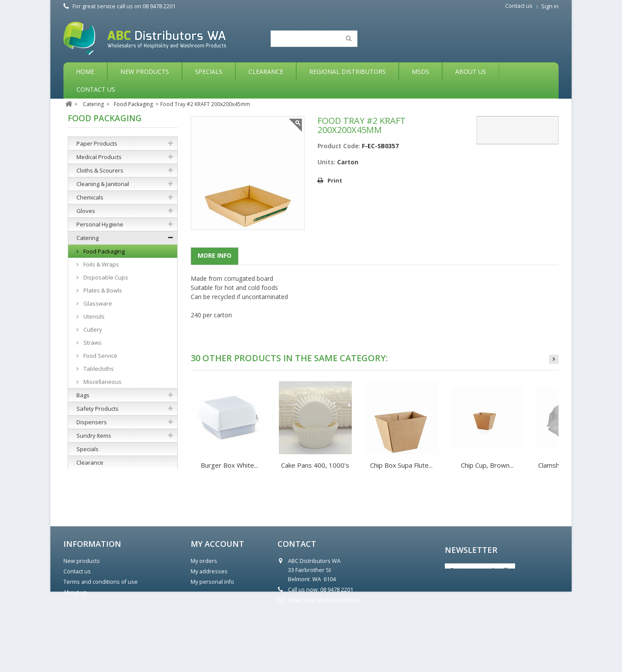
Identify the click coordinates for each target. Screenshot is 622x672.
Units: (326, 162)
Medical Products (99, 157)
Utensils (93, 316)
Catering (88, 238)
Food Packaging (103, 251)
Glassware (97, 303)
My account (217, 592)
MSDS (420, 72)
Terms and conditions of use (101, 630)
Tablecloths (98, 369)
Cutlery (92, 329)
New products (82, 610)
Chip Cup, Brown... (487, 465)
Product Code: (339, 146)
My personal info (212, 630)
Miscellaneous (102, 382)
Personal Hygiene (100, 224)
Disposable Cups (105, 277)
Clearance (266, 72)
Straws (92, 343)
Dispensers (92, 422)
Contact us (519, 6)
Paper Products (97, 143)
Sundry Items (94, 436)
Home (85, 72)
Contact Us (96, 89)
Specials (209, 72)
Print (335, 180)
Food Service (100, 356)
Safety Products (98, 409)
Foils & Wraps (101, 264)
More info (215, 255)
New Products (145, 72)
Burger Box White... (229, 465)
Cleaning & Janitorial (103, 184)
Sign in (550, 6)
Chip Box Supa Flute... (401, 465)
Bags (83, 395)
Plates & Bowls (102, 290)
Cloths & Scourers (100, 170)
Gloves (86, 211)
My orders (204, 610)
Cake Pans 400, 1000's (315, 465)
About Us (471, 72)
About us (75, 641)
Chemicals (90, 197)
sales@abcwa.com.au (332, 649)
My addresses (209, 620)
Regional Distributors (347, 72)
